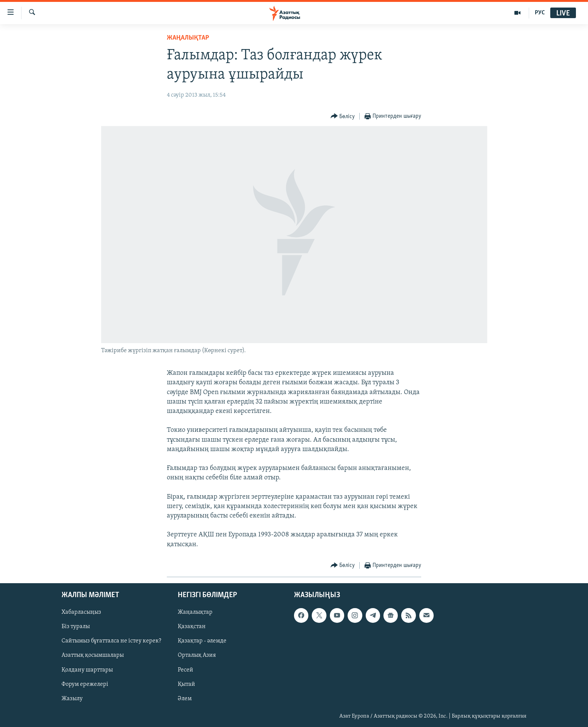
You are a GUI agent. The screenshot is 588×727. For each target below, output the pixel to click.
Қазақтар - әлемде (202, 641)
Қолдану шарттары (87, 670)
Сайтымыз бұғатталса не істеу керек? (111, 641)
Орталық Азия (197, 655)
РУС (540, 13)
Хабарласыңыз (81, 612)
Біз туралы (76, 627)
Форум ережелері (85, 684)
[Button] (343, 116)
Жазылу (72, 699)
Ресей (185, 670)
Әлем (185, 699)
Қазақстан (192, 627)
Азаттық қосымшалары (93, 655)
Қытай (186, 684)
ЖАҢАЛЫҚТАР (188, 38)
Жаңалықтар (195, 612)
